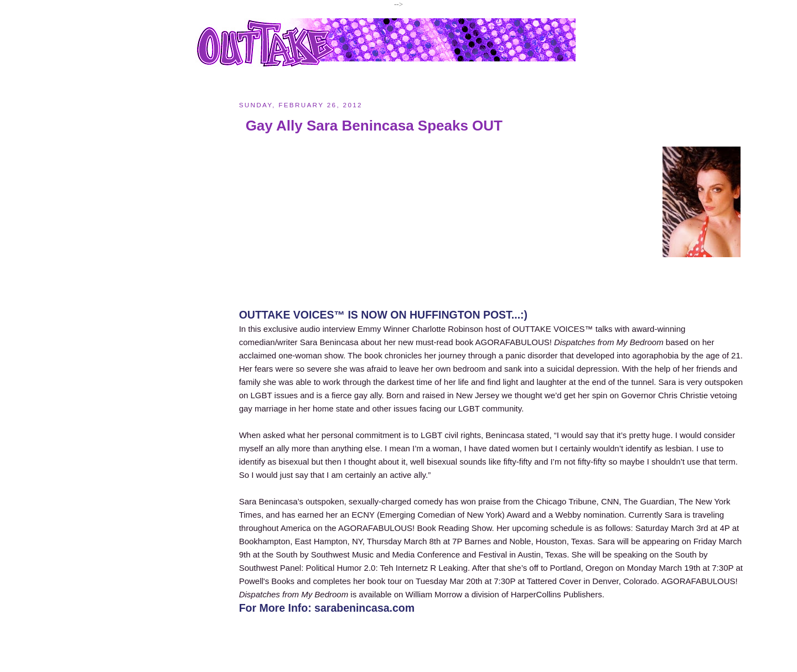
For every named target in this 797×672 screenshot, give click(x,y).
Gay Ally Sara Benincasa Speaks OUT (374, 126)
